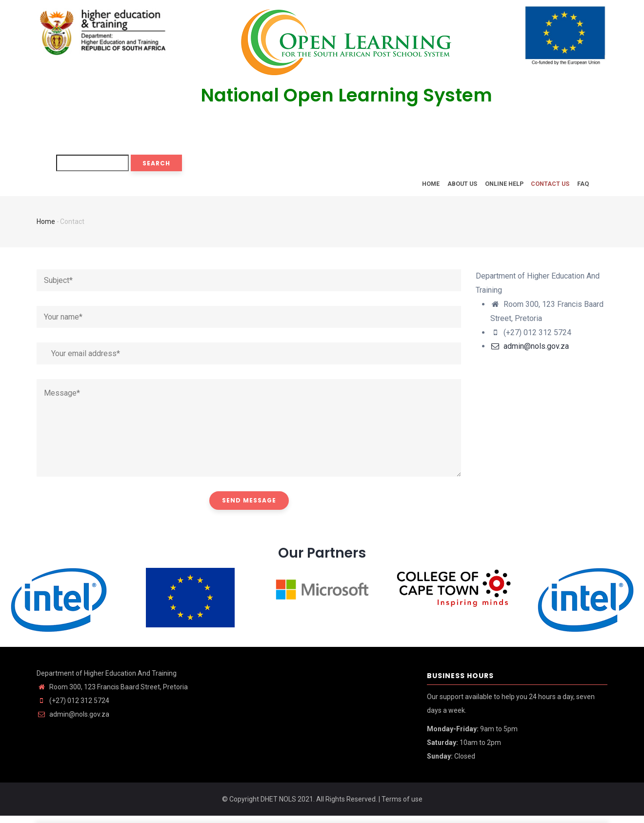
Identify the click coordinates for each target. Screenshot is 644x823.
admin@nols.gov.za (530, 353)
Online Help (494, 187)
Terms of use (402, 806)
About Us (448, 187)
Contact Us (544, 187)
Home (413, 187)
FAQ (581, 187)
